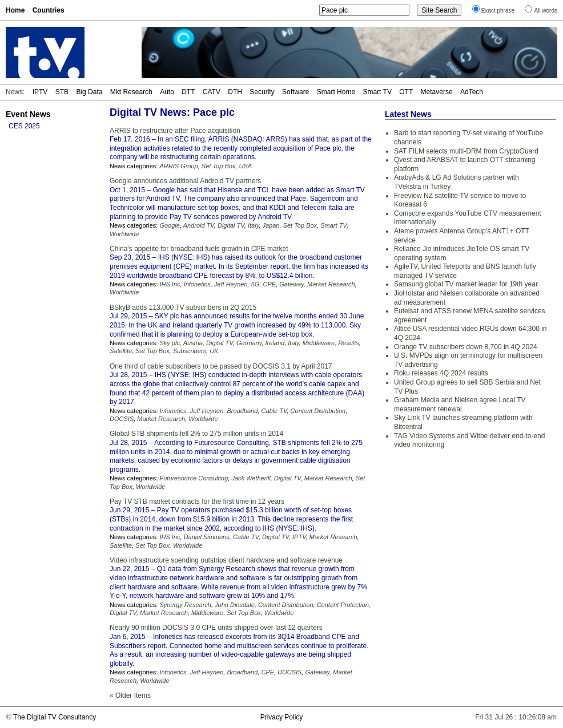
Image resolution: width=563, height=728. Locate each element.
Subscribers (190, 351)
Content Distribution (318, 411)
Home (15, 10)
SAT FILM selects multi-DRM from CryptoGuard (466, 151)
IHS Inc (170, 284)
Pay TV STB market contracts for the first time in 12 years (197, 501)
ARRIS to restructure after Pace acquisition (175, 131)
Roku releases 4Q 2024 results (441, 373)
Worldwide (124, 234)
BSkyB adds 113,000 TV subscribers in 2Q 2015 (183, 308)
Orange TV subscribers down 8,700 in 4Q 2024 (466, 347)
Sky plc (169, 343)
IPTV (40, 92)
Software (295, 92)
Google (169, 225)
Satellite (121, 351)
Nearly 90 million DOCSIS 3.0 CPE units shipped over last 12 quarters (216, 628)
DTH (235, 92)
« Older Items (130, 695)
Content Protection (343, 605)
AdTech (472, 92)
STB (62, 92)
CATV (212, 92)
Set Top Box (219, 166)
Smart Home (336, 92)
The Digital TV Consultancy (55, 717)
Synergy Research (185, 605)
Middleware (319, 343)
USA (245, 166)
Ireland (275, 343)
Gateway (291, 284)
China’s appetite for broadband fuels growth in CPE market (199, 249)
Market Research (331, 284)
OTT (406, 92)
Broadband (242, 411)
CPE (270, 284)
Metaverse (437, 92)
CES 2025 (24, 126)
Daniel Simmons (207, 537)
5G (256, 284)
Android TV (199, 225)
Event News (28, 114)
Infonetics (197, 284)
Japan (271, 225)
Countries (49, 10)
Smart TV (377, 92)
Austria (193, 343)
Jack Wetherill (251, 478)
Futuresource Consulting (194, 478)
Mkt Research (131, 92)
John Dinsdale (235, 605)
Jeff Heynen (231, 284)
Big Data (89, 92)
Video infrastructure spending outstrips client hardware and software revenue (226, 560)
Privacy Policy (282, 717)
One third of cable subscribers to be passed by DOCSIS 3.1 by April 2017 (221, 366)
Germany (249, 343)
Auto (167, 92)
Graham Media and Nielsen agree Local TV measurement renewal (460, 405)
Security (262, 92)
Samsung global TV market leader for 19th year (466, 284)
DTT (188, 92)
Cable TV (274, 411)
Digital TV (231, 225)
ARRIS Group (178, 166)
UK (214, 351)
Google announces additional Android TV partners (185, 181)
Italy (253, 225)
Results (349, 343)
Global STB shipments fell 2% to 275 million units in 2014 (196, 434)
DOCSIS (122, 419)
